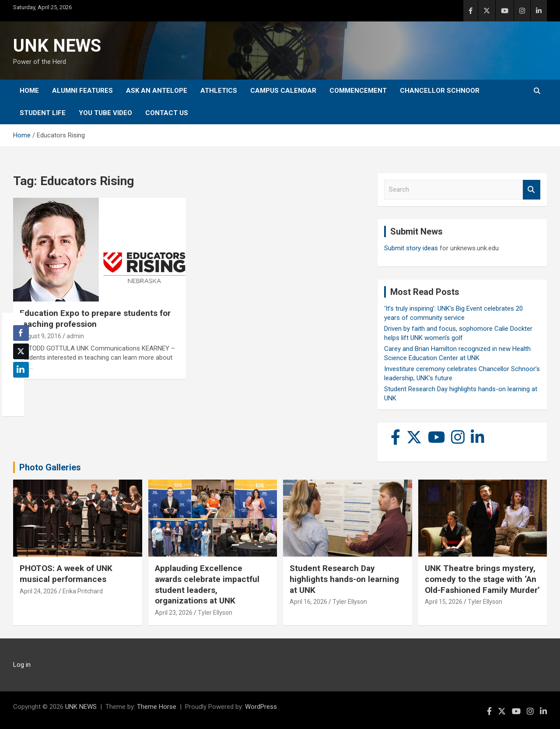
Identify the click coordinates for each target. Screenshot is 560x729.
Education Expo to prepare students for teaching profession (95, 319)
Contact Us (167, 113)
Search (532, 190)
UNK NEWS (57, 46)
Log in (22, 665)
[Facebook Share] (21, 333)
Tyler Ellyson (215, 613)
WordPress (261, 707)
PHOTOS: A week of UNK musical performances (66, 574)
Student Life (43, 113)
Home (29, 91)
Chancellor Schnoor (440, 91)
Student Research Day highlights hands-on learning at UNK (344, 579)
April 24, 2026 (38, 591)
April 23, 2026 (174, 613)
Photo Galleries (50, 467)
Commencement (358, 91)
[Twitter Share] (21, 351)
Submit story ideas (411, 248)
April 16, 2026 (308, 602)
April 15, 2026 (444, 602)
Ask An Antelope (157, 91)
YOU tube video (105, 113)
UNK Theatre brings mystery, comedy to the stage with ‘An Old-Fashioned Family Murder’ (482, 579)
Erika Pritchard (83, 591)
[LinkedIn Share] (21, 370)
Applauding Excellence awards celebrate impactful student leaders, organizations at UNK (207, 584)
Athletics (219, 91)
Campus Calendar (283, 91)
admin (75, 336)
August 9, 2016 (40, 336)
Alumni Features (82, 91)
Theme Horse (157, 707)
